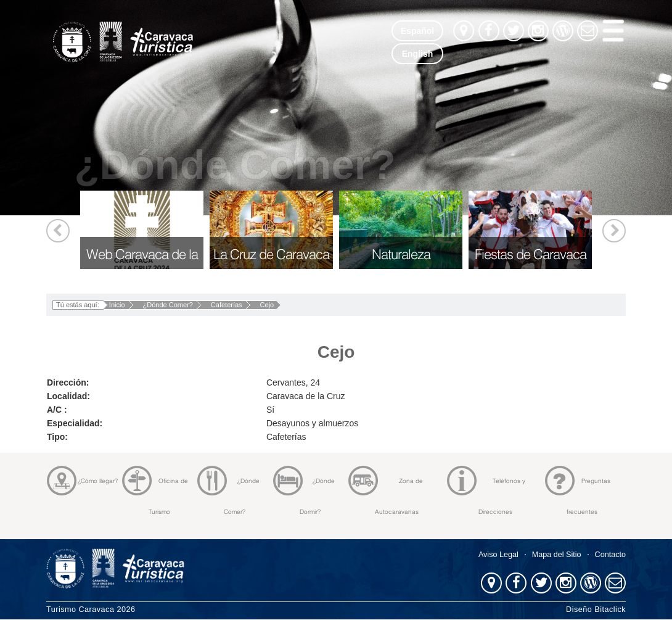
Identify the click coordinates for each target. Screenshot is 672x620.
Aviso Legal (498, 555)
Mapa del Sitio (557, 555)
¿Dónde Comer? (168, 305)
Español (417, 31)
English (418, 54)
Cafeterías (227, 305)
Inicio (117, 305)
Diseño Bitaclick (596, 610)
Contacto (610, 555)
